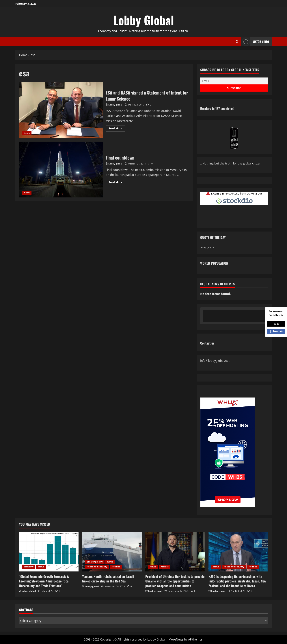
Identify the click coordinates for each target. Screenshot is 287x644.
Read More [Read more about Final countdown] (117, 183)
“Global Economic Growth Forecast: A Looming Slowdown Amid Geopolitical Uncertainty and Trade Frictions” (44, 581)
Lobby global (115, 105)
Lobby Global (144, 20)
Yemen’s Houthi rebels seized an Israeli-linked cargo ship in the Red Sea (109, 579)
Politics (116, 567)
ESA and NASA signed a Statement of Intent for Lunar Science (61, 110)
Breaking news (95, 562)
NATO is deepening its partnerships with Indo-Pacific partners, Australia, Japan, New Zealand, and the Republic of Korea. (237, 581)
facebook (276, 331)
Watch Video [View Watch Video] (255, 42)
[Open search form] (237, 42)
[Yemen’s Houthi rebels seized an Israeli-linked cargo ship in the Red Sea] (112, 552)
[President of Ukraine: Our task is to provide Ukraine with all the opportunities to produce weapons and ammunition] (175, 552)
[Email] (234, 81)
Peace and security (97, 567)
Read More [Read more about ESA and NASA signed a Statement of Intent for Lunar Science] (117, 129)
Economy (29, 567)
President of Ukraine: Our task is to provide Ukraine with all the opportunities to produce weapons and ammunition (175, 581)
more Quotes (207, 247)
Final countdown (61, 170)
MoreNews (176, 639)
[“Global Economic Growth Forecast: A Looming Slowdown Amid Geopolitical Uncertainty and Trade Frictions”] (49, 552)
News (27, 133)
